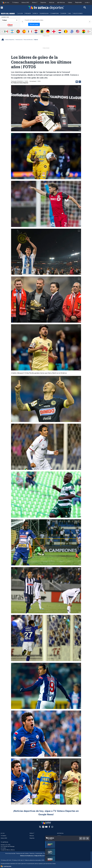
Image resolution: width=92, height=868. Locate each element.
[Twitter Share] (80, 82)
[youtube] (46, 827)
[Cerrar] (87, 838)
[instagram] (43, 827)
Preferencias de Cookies (22, 853)
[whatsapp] (52, 827)
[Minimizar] (84, 838)
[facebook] (49, 827)
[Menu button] (7, 8)
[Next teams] (90, 32)
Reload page (34, 24)
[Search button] (85, 8)
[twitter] (40, 827)
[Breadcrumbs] (3, 40)
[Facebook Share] (77, 82)
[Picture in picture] (81, 838)
